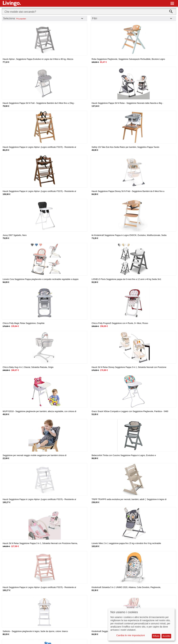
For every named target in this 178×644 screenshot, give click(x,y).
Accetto (166, 636)
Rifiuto (156, 636)
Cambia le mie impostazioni (131, 635)
